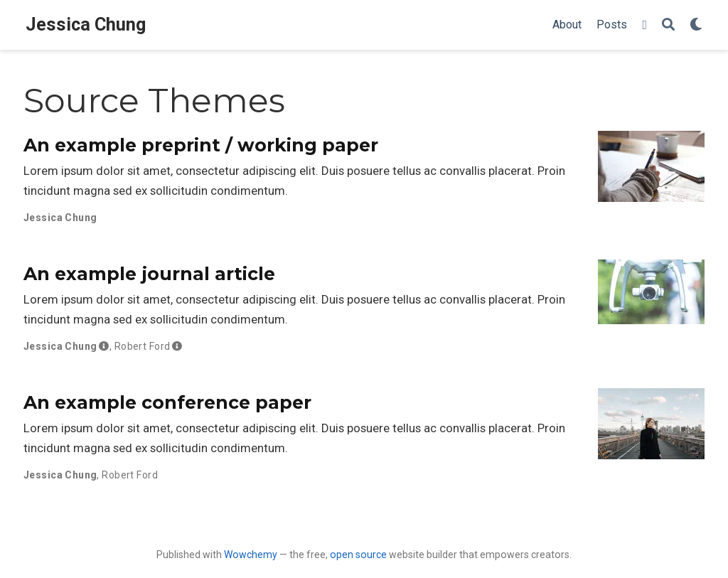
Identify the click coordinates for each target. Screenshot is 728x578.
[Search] (668, 25)
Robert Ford (143, 346)
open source (358, 555)
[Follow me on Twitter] (644, 25)
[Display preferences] (696, 25)
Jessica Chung (86, 25)
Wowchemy (251, 555)
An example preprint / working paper (201, 145)
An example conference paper (167, 402)
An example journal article (149, 274)
